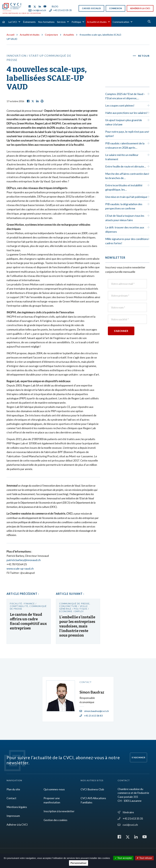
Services (61, 22)
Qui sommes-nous (54, 789)
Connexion (115, 8)
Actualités (69, 35)
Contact (11, 798)
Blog (55, 6)
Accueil (10, 35)
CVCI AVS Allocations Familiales (93, 800)
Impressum (13, 816)
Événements (29, 22)
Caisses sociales (91, 8)
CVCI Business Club (92, 789)
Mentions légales (17, 807)
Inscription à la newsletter (59, 811)
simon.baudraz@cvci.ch (94, 711)
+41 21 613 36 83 (91, 716)
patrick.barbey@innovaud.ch (24, 560)
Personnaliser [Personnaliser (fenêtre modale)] (79, 863)
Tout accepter (123, 858)
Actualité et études (97, 22)
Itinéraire (126, 812)
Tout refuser (144, 858)
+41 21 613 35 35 (60, 10)
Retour (144, 56)
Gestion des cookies (55, 820)
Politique (76, 22)
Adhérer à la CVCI (140, 8)
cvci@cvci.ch (37, 10)
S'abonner (138, 757)
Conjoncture (51, 35)
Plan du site (13, 789)
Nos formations (46, 22)
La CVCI (13, 22)
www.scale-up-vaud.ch (20, 568)
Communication (121, 22)
